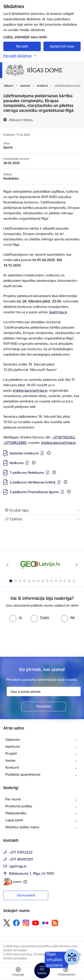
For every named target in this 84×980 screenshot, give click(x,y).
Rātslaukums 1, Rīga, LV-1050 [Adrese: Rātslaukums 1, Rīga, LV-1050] (32, 873)
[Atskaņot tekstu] (21, 120)
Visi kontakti (26, 895)
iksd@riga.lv (58, 312)
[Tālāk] (77, 565)
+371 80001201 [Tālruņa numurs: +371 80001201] (21, 859)
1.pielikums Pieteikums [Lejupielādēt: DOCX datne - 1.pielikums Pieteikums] (27, 473)
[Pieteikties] (44, 707)
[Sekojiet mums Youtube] (36, 923)
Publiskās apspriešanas (23, 774)
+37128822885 (15, 443)
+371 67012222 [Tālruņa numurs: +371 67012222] (21, 852)
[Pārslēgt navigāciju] (42, 971)
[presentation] (37, 639)
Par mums (13, 799)
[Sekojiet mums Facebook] (16, 923)
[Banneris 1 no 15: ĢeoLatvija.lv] (42, 565)
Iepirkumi (12, 746)
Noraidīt (22, 46)
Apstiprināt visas (62, 46)
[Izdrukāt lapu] (42, 510)
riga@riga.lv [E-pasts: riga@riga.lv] (18, 866)
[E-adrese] (12, 882)
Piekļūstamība (16, 813)
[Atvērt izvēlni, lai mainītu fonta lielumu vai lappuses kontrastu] (66, 972)
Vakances (13, 740)
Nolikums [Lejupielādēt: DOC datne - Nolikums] (17, 463)
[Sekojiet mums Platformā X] (7, 923)
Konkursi (12, 767)
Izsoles (10, 760)
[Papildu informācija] (49, 453)
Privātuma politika (19, 806)
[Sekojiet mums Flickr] (45, 923)
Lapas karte (14, 820)
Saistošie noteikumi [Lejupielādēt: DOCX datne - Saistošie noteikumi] (24, 453)
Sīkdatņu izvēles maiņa (22, 827)
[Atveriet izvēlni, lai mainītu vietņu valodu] (18, 972)
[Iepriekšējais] (7, 565)
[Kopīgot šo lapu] (42, 519)
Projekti (11, 753)
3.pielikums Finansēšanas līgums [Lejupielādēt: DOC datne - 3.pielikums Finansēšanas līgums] (34, 492)
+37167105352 (64, 437)
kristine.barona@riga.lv (30, 390)
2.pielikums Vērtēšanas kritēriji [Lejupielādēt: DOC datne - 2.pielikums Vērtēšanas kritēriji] (32, 482)
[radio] (15, 618)
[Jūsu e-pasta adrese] (44, 691)
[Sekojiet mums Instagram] (26, 923)
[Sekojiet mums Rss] (55, 923)
